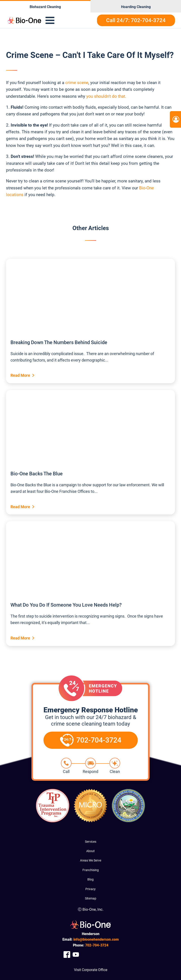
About (90, 851)
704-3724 (97, 945)
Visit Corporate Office (91, 970)
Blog (90, 879)
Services (91, 842)
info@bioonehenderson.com (96, 939)
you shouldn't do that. (106, 96)
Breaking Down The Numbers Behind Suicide (59, 342)
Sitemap (91, 898)
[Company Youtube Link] (76, 954)
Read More (20, 375)
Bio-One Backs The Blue (37, 474)
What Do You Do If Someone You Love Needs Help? (66, 605)
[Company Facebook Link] (67, 954)
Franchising (91, 870)
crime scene (76, 83)
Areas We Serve (91, 860)
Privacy (90, 889)
